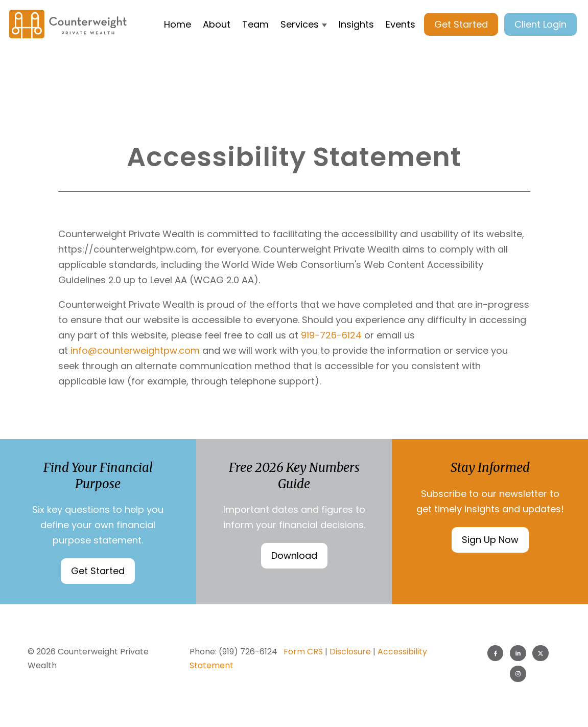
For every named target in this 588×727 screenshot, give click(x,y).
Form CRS (303, 652)
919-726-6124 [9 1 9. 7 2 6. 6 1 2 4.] (331, 335)
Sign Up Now (490, 540)
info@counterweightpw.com (136, 350)
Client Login (540, 24)
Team (255, 24)
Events (401, 24)
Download (294, 555)
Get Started (461, 24)
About (217, 24)
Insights (356, 24)
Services (300, 24)
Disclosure (350, 652)
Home (178, 24)
